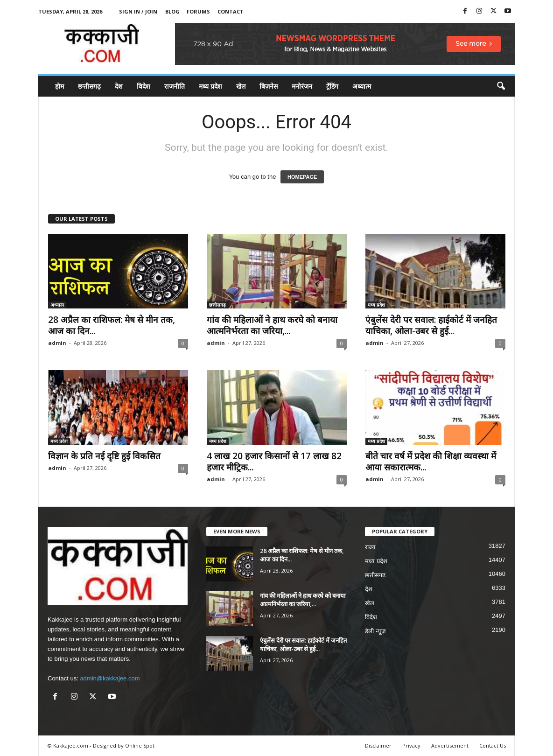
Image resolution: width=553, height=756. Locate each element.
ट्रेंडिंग (332, 86)
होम (59, 86)
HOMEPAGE (302, 177)
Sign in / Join (138, 11)
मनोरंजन (302, 86)
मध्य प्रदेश (210, 86)
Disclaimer (378, 745)
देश (119, 86)
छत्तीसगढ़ (89, 86)
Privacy (411, 745)
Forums (198, 11)
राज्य (370, 547)
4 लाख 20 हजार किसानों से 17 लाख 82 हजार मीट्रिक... (274, 462)
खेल (241, 86)
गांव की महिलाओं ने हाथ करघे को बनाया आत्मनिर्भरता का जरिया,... (272, 325)
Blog (172, 11)
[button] (501, 86)
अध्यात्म (362, 86)
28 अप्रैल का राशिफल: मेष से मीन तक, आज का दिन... (112, 325)
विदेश (143, 86)
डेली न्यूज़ (375, 631)
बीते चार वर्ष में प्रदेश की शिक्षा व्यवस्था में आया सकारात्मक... (431, 462)
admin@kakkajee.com (110, 678)
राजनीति (175, 86)
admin (57, 343)
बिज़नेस (269, 86)
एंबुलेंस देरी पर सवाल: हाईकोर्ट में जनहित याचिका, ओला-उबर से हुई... (431, 325)
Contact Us (493, 745)
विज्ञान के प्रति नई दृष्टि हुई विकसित (104, 456)
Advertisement (450, 745)
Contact (231, 11)
